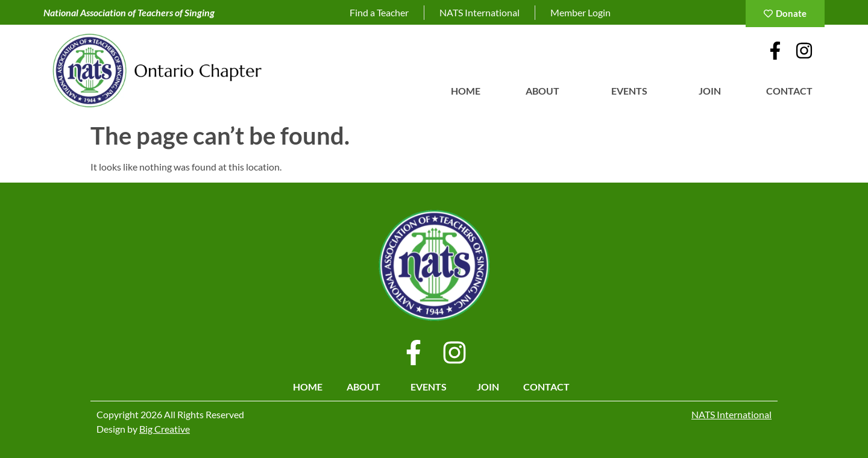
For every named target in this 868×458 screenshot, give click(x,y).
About (546, 91)
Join (710, 91)
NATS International (731, 414)
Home (466, 91)
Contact (792, 91)
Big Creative (165, 429)
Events (632, 91)
